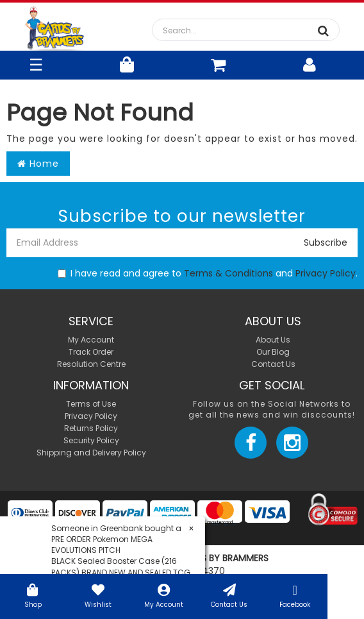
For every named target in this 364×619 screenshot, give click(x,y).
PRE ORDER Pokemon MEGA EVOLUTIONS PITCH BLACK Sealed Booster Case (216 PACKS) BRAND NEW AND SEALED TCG (120, 555)
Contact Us (229, 595)
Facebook (295, 595)
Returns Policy (91, 428)
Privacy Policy (326, 273)
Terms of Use (91, 404)
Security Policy (91, 440)
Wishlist (98, 595)
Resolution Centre (91, 364)
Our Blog (273, 352)
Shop (33, 595)
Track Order (91, 352)
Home (38, 164)
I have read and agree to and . (208, 273)
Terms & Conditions (228, 273)
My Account (163, 595)
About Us (273, 340)
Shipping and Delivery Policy (91, 453)
